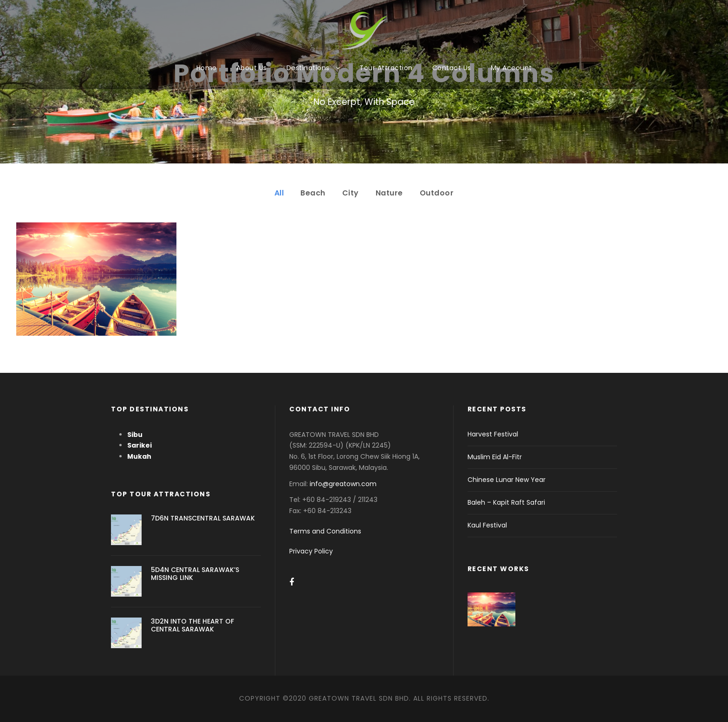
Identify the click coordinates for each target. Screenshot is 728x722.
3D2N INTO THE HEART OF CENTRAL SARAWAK (192, 625)
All (279, 193)
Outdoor (437, 193)
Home (207, 68)
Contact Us (452, 68)
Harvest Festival (493, 434)
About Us (252, 68)
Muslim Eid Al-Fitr (495, 457)
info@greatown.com (344, 484)
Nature (389, 193)
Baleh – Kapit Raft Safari (506, 502)
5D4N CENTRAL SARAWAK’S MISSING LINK (195, 574)
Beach (313, 193)
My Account (511, 68)
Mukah (139, 456)
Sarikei (140, 445)
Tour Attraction (386, 68)
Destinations (308, 68)
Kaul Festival (487, 525)
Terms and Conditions (325, 531)
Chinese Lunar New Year (507, 480)
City (351, 193)
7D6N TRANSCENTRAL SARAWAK (203, 518)
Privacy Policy (311, 551)
